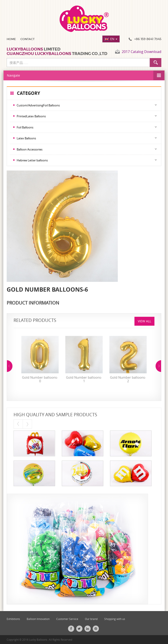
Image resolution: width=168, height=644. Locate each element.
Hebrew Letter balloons (32, 160)
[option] (40, 361)
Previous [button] (10, 366)
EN (114, 39)
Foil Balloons (25, 127)
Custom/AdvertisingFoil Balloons (38, 105)
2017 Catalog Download (142, 52)
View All (144, 321)
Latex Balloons (26, 138)
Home (11, 39)
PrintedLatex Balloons (31, 116)
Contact (28, 39)
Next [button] (158, 366)
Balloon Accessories (30, 149)
